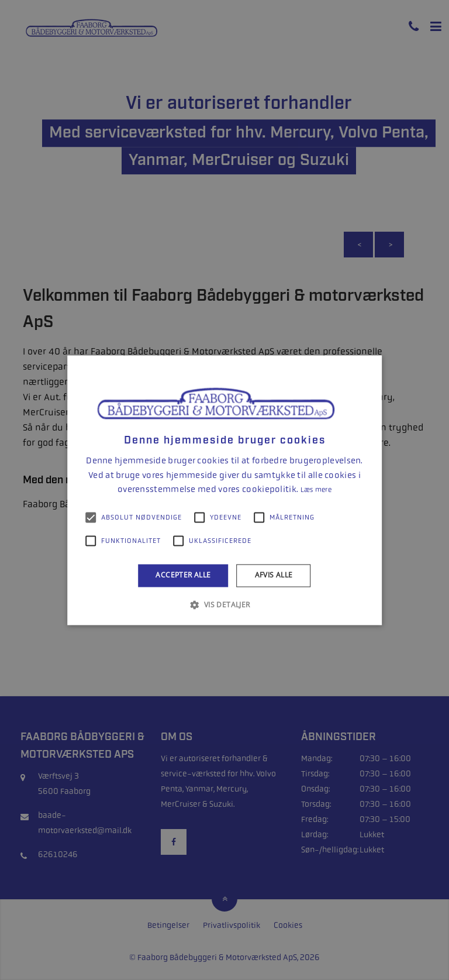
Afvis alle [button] (274, 575)
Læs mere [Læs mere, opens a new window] (316, 490)
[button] (224, 604)
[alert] (224, 490)
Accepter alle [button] (183, 575)
